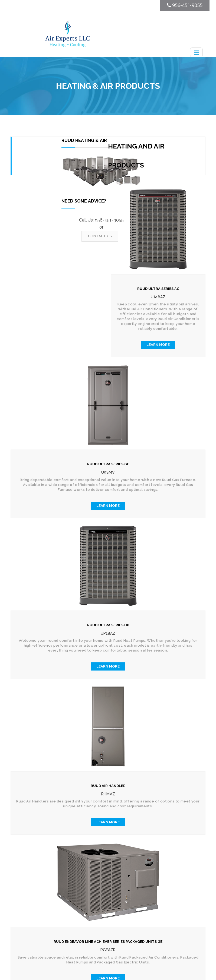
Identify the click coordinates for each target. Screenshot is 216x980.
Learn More (158, 345)
